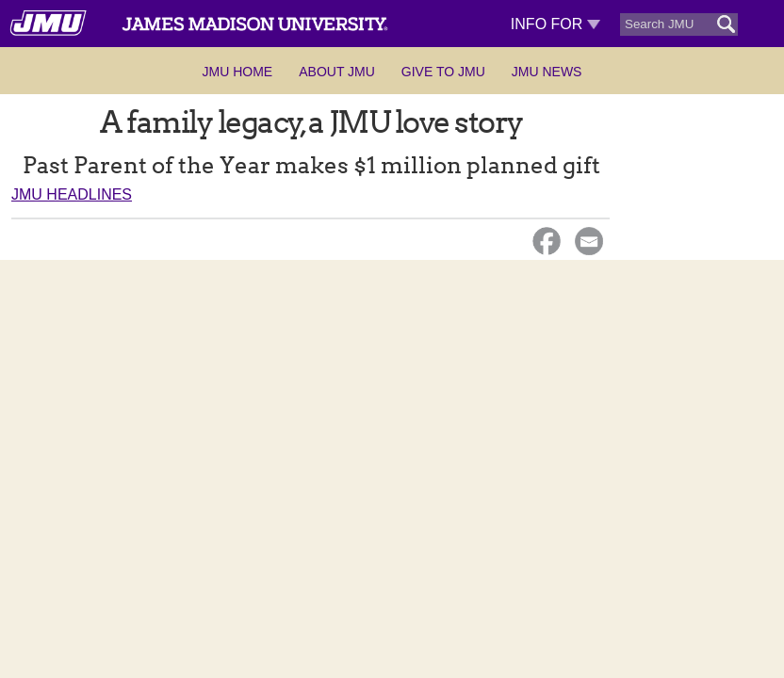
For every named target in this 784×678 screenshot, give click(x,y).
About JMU (337, 72)
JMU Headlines (72, 194)
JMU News (547, 72)
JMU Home (238, 72)
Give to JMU (443, 72)
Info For (555, 24)
